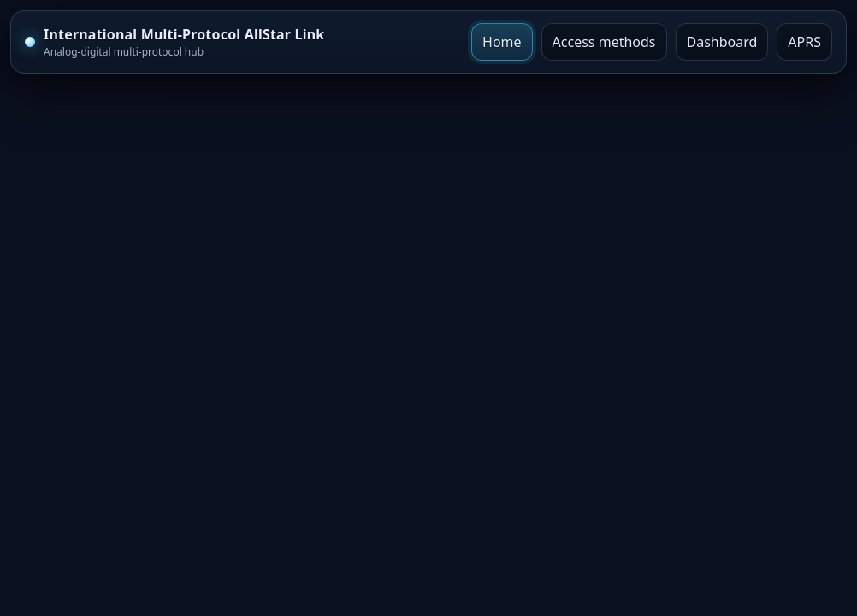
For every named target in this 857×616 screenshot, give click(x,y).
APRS (804, 42)
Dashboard (722, 42)
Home (502, 42)
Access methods (604, 42)
